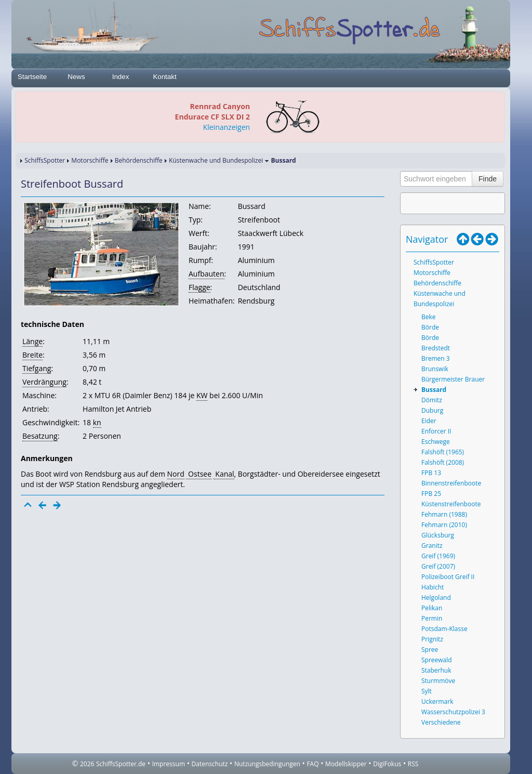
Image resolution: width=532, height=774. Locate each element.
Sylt (427, 691)
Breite (32, 355)
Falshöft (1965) (443, 452)
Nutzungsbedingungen (267, 764)
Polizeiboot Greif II (448, 577)
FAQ (312, 764)
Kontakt (164, 77)
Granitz (432, 546)
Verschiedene (441, 722)
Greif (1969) (438, 556)
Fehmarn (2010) (444, 525)
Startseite (32, 77)
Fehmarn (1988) (444, 514)
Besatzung (40, 436)
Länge (32, 341)
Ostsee (199, 474)
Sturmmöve (438, 681)
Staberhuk (436, 670)
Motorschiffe (90, 160)
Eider (429, 421)
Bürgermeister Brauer (453, 379)
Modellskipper (346, 764)
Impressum (169, 764)
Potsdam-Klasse (444, 629)
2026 (87, 764)
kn (97, 422)
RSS (413, 764)
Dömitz (432, 400)
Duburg (432, 410)
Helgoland (436, 598)
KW (202, 395)
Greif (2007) (438, 566)
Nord (176, 474)
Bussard (434, 390)
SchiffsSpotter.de (121, 764)
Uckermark (437, 701)
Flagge (199, 287)
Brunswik (435, 369)
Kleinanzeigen (227, 127)
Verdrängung (44, 382)
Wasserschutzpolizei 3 (453, 712)
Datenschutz (210, 764)
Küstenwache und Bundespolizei (216, 160)
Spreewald (437, 660)
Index (121, 77)
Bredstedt (436, 348)
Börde (430, 327)
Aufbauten (207, 274)
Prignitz (432, 639)
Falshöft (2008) (443, 462)
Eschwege (436, 442)
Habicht (433, 587)
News (76, 77)
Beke (429, 317)
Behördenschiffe (139, 160)
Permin (432, 618)
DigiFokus (387, 764)
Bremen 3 (436, 358)
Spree (430, 650)
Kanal (224, 474)
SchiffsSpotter (45, 160)
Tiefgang (37, 368)
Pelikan (432, 608)
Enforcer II (436, 431)
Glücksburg (438, 535)
